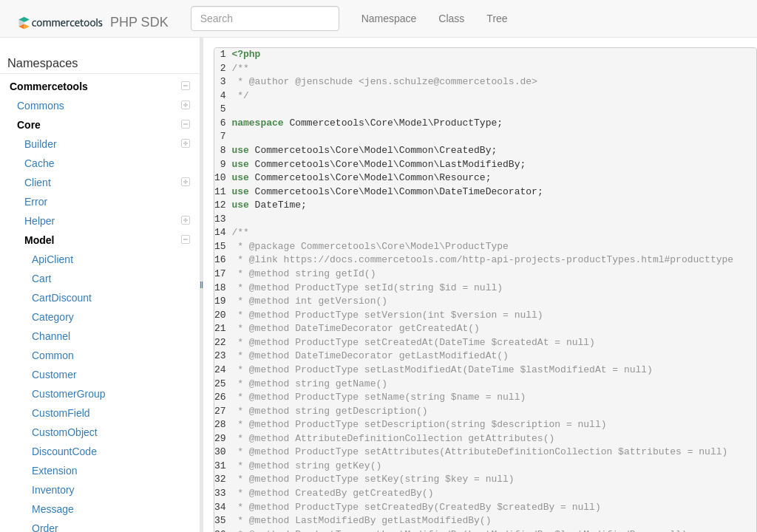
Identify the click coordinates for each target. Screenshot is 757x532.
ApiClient (52, 259)
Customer (54, 375)
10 (223, 178)
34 (223, 507)
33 (223, 493)
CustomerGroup (69, 394)
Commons (103, 106)
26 (223, 397)
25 (223, 384)
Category (53, 317)
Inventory (53, 490)
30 (223, 452)
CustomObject (65, 432)
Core (103, 125)
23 (223, 356)
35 (223, 521)
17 (223, 274)
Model (107, 240)
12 (223, 205)
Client (107, 183)
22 (223, 342)
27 (223, 411)
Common (53, 355)
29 (223, 439)
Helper (107, 221)
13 (223, 219)
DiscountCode (64, 451)
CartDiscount (62, 298)
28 (223, 424)
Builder (107, 144)
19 (223, 301)
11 (223, 192)
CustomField (61, 413)
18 (223, 288)
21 (223, 328)
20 (223, 315)
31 (223, 466)
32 (223, 479)
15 (223, 246)
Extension (54, 471)
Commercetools (100, 86)
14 (223, 232)
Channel (51, 336)
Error (36, 202)
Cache (39, 163)
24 (223, 370)
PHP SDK (90, 23)
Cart (41, 279)
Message (53, 509)
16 (223, 260)
